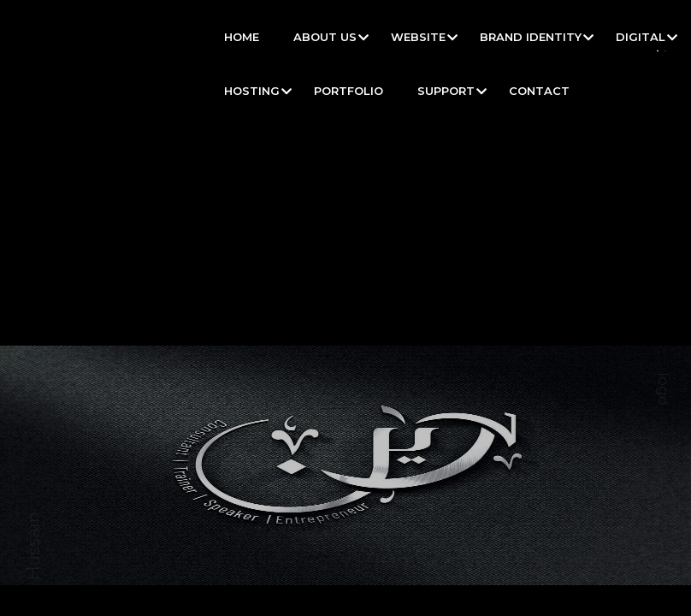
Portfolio (348, 91)
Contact (539, 91)
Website (418, 37)
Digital (641, 37)
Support (446, 91)
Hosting (252, 91)
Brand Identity (531, 37)
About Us (325, 37)
